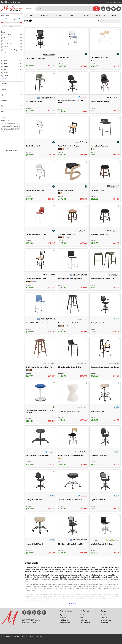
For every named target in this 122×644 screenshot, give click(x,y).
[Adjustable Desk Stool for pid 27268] (105, 490)
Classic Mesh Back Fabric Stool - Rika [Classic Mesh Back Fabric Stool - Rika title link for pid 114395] (38, 58)
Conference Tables (100, 15)
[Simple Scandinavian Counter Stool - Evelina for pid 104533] (105, 357)
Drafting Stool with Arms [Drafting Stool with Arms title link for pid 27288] (34, 500)
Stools (28, 21)
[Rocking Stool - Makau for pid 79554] (73, 180)
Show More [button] (72, 603)
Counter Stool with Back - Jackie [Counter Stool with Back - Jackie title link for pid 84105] (36, 279)
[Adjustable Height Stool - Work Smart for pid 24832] (40, 446)
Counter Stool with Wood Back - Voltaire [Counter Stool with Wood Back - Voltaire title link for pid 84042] (71, 456)
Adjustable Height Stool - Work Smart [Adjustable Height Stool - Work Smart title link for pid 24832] (38, 456)
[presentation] (11, 32)
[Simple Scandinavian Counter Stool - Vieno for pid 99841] (40, 357)
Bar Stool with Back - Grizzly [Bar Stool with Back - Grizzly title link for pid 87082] (100, 102)
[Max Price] (19, 19)
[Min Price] (7, 19)
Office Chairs (59, 15)
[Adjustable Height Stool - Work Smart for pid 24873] (73, 490)
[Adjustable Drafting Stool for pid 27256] (105, 446)
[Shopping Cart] (119, 9)
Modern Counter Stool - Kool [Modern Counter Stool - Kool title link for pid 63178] (35, 190)
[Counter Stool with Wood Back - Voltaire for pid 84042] (73, 446)
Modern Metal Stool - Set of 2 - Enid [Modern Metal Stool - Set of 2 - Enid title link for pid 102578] (102, 279)
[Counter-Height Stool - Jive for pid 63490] (105, 136)
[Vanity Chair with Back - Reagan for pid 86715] (73, 136)
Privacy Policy (34, 636)
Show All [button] (3, 53)
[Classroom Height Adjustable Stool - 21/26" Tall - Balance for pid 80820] (40, 402)
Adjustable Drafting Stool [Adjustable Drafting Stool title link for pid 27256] (99, 456)
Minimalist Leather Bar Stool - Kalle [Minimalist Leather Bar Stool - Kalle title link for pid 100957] (70, 367)
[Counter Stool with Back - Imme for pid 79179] (40, 225)
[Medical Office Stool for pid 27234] (105, 402)
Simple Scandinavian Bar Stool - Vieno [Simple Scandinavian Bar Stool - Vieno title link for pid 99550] (71, 323)
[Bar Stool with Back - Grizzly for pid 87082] (105, 92)
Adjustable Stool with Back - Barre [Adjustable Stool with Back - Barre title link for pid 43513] (102, 544)
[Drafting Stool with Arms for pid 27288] (40, 490)
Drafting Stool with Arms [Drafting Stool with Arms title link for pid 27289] (99, 323)
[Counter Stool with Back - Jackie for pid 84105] (40, 269)
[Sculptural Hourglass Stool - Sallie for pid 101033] (73, 402)
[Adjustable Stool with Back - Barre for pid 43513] (105, 534)
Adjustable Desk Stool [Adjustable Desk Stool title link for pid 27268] (98, 500)
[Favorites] (113, 10)
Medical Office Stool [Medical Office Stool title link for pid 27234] (97, 411)
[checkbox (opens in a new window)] (2, 35)
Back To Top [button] (9, 151)
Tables (114, 15)
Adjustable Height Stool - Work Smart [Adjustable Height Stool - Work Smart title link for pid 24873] (70, 500)
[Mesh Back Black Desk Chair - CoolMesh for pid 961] (73, 534)
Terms (41, 636)
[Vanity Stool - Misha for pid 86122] (105, 180)
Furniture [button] (29, 9)
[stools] (65, 9)
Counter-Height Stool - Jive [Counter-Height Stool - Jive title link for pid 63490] (99, 146)
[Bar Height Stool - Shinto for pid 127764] (40, 92)
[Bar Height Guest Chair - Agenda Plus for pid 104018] (73, 269)
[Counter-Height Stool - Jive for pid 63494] (105, 48)
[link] (119, 9)
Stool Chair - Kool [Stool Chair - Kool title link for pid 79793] (64, 58)
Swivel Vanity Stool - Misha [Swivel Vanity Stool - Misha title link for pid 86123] (99, 234)
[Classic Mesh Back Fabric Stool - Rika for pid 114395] (40, 48)
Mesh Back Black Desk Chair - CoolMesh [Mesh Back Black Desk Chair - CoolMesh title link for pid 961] (71, 544)
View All (15, 151)
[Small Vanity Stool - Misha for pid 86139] (73, 225)
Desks (31, 15)
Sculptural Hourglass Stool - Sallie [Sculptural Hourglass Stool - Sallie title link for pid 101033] (69, 411)
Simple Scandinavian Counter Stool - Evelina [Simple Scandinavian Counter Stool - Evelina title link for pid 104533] (105, 367)
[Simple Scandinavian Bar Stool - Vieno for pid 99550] (73, 313)
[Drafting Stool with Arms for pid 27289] (105, 313)
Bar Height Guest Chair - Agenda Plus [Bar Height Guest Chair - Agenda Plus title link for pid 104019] (38, 323)
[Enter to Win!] (108, 10)
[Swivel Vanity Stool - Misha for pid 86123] (105, 225)
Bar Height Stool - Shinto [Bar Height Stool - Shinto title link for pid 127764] (34, 102)
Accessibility (25, 636)
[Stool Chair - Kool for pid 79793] (73, 48)
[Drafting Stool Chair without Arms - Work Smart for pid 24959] (73, 92)
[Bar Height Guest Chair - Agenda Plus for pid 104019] (40, 313)
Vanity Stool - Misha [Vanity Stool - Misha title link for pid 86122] (97, 190)
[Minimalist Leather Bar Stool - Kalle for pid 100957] (73, 357)
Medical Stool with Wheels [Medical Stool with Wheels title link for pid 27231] (35, 544)
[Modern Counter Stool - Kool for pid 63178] (40, 180)
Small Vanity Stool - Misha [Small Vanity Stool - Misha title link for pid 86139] (67, 234)
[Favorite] (54, 29)
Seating (72, 15)
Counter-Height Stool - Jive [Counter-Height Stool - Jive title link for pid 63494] (99, 58)
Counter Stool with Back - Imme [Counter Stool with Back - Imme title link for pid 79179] (36, 234)
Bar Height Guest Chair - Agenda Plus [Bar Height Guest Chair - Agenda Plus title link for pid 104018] (70, 279)
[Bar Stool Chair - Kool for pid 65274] (40, 136)
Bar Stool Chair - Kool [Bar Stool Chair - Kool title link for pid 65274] (33, 146)
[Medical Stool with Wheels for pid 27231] (40, 534)
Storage (86, 15)
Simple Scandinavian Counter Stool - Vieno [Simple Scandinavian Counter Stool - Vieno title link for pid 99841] (40, 367)
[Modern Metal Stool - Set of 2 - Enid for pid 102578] (105, 268)
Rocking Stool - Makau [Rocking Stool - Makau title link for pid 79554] (66, 190)
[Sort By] (111, 21)
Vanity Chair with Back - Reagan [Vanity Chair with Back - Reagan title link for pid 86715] (69, 146)
